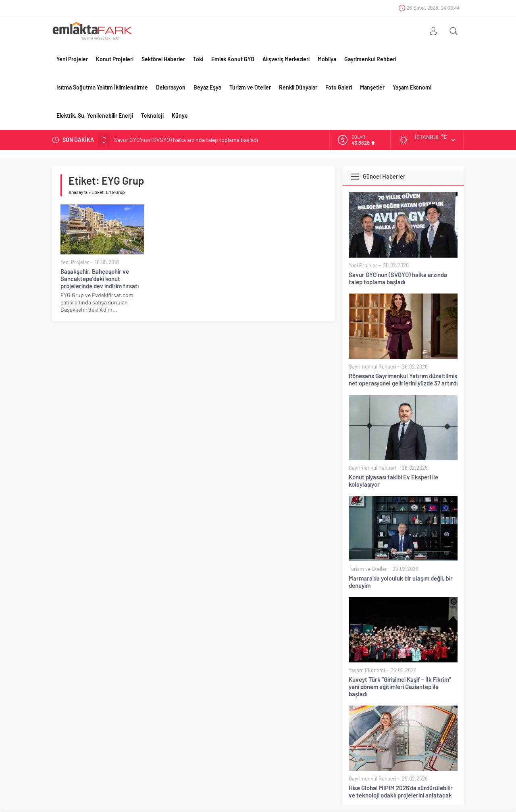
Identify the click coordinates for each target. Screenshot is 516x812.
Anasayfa (78, 192)
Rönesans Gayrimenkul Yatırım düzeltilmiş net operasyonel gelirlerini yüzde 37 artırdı (403, 379)
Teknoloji (152, 116)
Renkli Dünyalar (298, 87)
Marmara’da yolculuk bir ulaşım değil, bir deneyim (401, 582)
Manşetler (372, 87)
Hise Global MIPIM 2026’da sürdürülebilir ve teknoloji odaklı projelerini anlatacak (401, 791)
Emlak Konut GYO (233, 59)
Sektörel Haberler (163, 59)
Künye (180, 116)
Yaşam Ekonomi (412, 87)
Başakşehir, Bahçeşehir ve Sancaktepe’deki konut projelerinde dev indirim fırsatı (100, 279)
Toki (198, 59)
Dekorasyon (171, 87)
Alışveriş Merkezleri (286, 59)
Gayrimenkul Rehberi (370, 59)
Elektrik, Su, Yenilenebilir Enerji (95, 116)
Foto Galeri (339, 87)
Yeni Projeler (72, 59)
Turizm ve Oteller (250, 87)
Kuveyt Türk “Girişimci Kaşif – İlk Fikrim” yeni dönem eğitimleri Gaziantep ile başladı (400, 687)
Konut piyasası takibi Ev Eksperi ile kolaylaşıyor (393, 481)
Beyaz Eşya (207, 87)
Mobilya (327, 59)
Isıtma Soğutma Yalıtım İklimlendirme (102, 87)
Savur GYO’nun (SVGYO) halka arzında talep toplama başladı (186, 140)
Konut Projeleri (115, 59)
